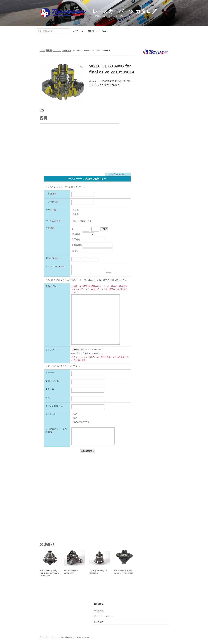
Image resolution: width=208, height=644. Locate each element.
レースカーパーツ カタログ (124, 11)
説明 (42, 110)
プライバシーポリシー (104, 616)
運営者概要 (99, 622)
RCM (105, 31)
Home (42, 50)
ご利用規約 (99, 611)
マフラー (78, 31)
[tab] (42, 110)
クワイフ (57, 50)
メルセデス (67, 50)
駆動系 (93, 31)
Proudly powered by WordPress (75, 637)
